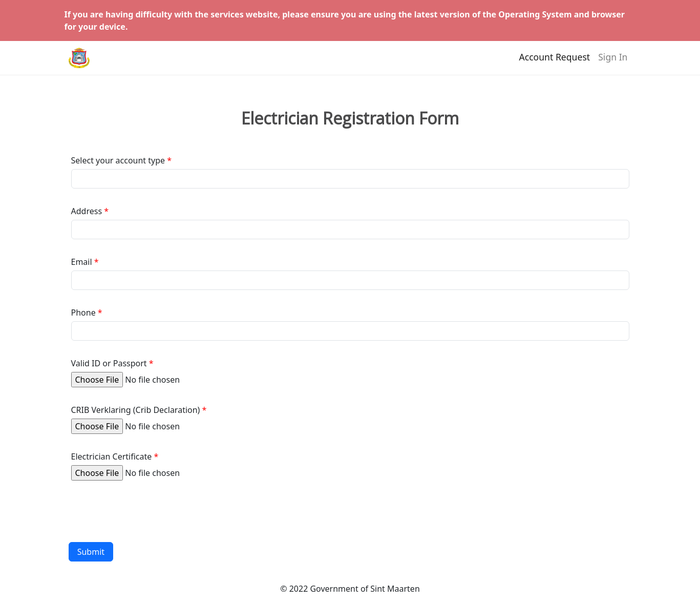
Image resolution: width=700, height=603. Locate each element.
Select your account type (118, 160)
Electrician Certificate (112, 456)
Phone (83, 313)
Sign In (613, 62)
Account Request (554, 62)
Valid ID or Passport (109, 363)
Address (87, 211)
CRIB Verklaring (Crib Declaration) (136, 410)
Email (82, 262)
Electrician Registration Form (350, 118)
